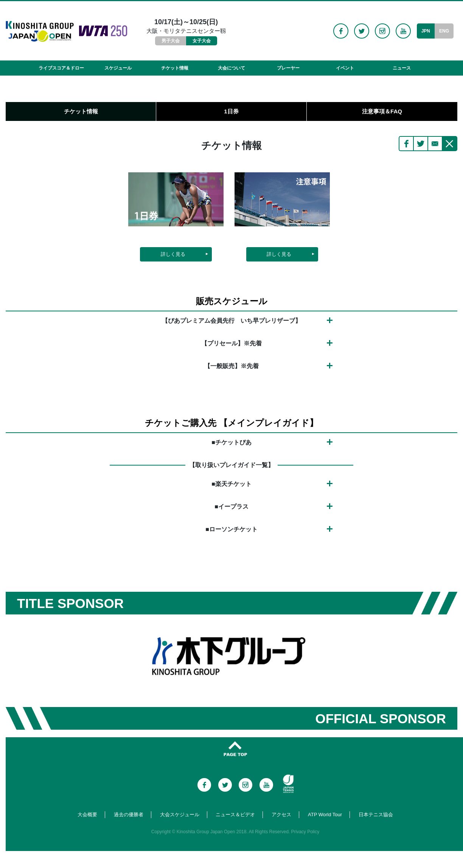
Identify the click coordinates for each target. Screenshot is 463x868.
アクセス (281, 815)
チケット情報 (175, 68)
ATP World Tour (325, 815)
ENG (444, 31)
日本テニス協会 (376, 815)
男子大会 (171, 41)
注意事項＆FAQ (382, 111)
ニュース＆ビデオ (235, 815)
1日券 (231, 111)
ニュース (402, 68)
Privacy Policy (305, 832)
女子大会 (202, 41)
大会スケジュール (180, 815)
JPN (426, 31)
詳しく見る (173, 254)
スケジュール (118, 68)
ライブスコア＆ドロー (61, 68)
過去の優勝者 (129, 815)
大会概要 (87, 815)
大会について (231, 68)
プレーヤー (288, 68)
